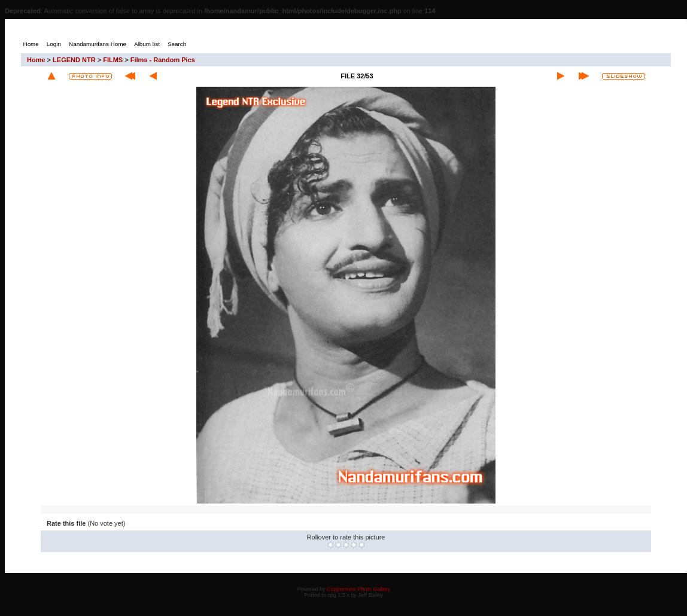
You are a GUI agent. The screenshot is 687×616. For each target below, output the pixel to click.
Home (36, 60)
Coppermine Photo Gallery (358, 589)
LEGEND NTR (74, 60)
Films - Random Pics (163, 60)
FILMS (113, 60)
